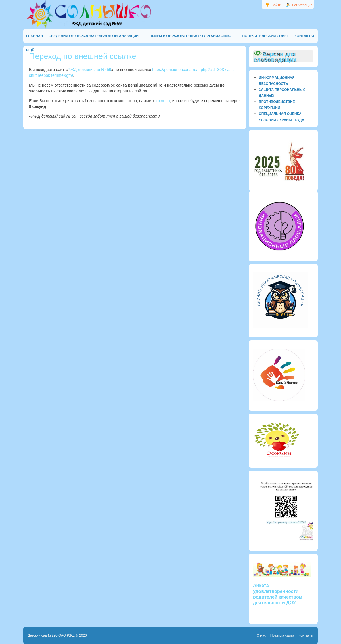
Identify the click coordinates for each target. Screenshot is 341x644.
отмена (163, 101)
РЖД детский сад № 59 (90, 70)
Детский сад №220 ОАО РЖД (51, 635)
